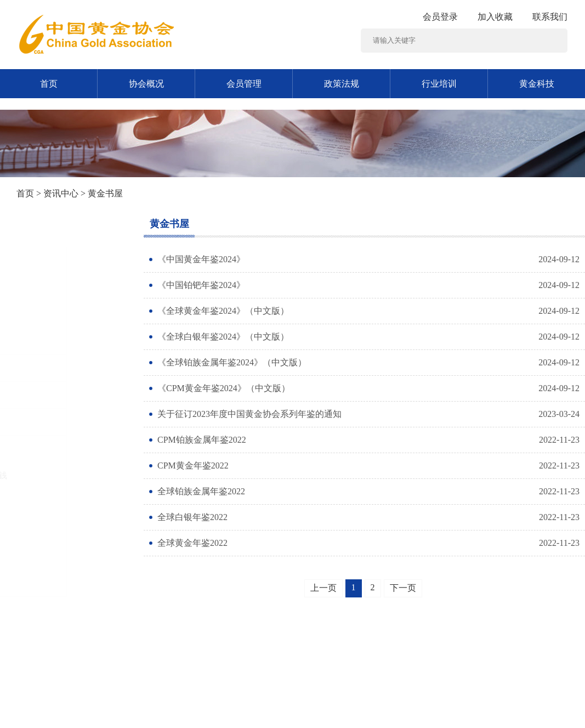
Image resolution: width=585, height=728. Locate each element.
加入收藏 (495, 17)
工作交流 (39, 529)
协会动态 (39, 583)
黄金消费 (39, 422)
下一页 (403, 588)
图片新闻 (39, 260)
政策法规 (342, 84)
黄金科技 (537, 84)
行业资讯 (39, 395)
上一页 (323, 588)
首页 (49, 84)
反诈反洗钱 (44, 475)
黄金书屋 (39, 502)
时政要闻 (39, 341)
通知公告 (39, 287)
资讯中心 (61, 193)
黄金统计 (39, 556)
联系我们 (550, 17)
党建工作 (39, 314)
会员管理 (244, 84)
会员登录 (440, 17)
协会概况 (146, 84)
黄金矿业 (39, 368)
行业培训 (439, 84)
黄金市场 (39, 448)
